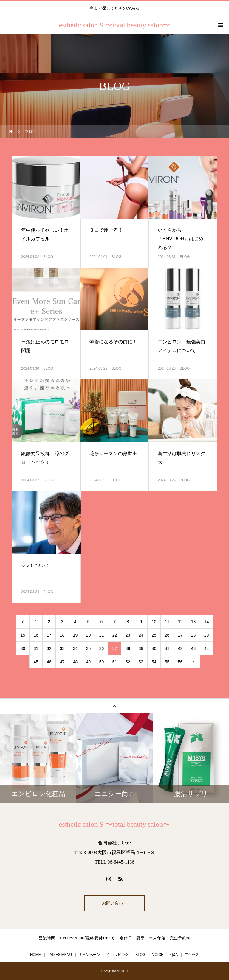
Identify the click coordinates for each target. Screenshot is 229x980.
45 (36, 662)
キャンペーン (89, 955)
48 (75, 662)
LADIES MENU (60, 955)
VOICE (158, 955)
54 (154, 662)
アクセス (192, 955)
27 (180, 635)
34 (75, 648)
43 (194, 648)
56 (180, 662)
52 (128, 662)
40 (154, 648)
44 (207, 648)
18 (62, 635)
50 (102, 662)
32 (49, 648)
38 (128, 648)
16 (36, 635)
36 (102, 648)
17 (49, 635)
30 (23, 648)
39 (141, 648)
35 (89, 648)
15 (23, 635)
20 (89, 635)
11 (167, 622)
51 (115, 662)
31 (36, 648)
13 (194, 622)
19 (75, 635)
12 (180, 622)
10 (154, 622)
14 (207, 622)
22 (115, 635)
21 (102, 635)
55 (167, 662)
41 (167, 648)
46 (49, 662)
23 (128, 635)
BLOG (48, 257)
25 (154, 635)
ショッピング (118, 955)
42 (180, 648)
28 (194, 635)
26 (167, 635)
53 (141, 662)
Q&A (174, 955)
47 (62, 662)
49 (89, 662)
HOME (35, 955)
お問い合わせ (114, 903)
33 (62, 648)
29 (207, 635)
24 (141, 635)
